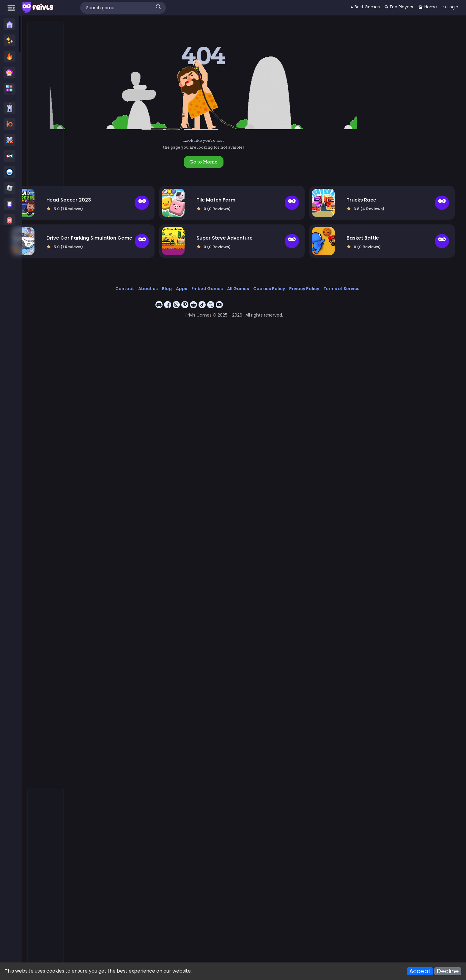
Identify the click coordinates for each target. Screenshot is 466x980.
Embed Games (239, 280)
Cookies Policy (301, 280)
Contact (156, 280)
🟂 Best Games (365, 7)
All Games (270, 280)
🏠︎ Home (427, 7)
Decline (448, 971)
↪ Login (451, 7)
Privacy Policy (336, 280)
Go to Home (235, 162)
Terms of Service (373, 280)
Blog (198, 280)
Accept (420, 971)
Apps (213, 280)
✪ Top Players (399, 7)
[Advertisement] (46, 110)
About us (180, 280)
